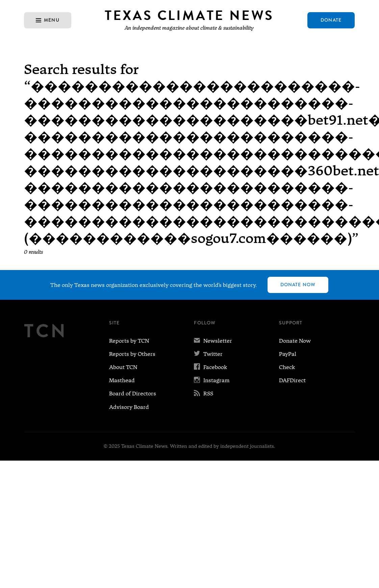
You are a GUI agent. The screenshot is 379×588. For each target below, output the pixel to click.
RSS (204, 394)
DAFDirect (292, 380)
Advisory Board (129, 407)
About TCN (123, 367)
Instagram (212, 380)
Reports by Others (132, 354)
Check (287, 367)
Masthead (122, 380)
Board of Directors (133, 394)
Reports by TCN (129, 341)
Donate (331, 20)
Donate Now (298, 285)
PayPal (288, 354)
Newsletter (213, 341)
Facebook (210, 367)
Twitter (208, 354)
